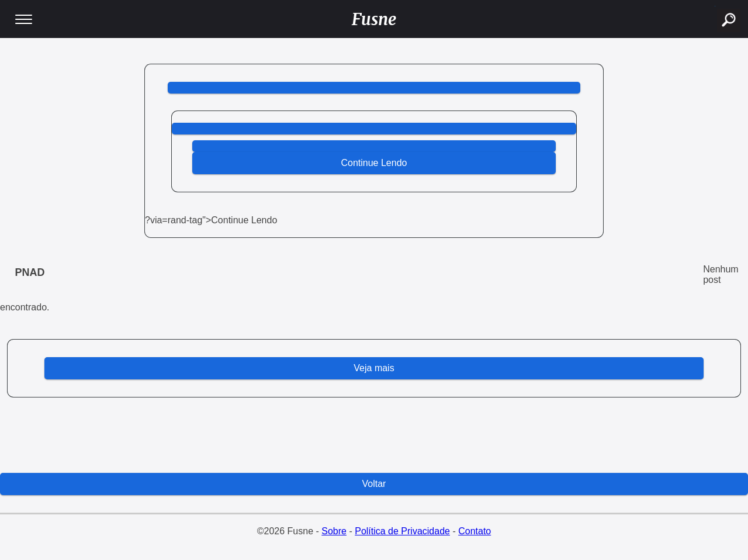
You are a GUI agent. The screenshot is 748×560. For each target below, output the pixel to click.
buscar (715, 6)
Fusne (374, 19)
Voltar (374, 484)
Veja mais (374, 368)
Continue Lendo (374, 163)
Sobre (334, 531)
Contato (475, 531)
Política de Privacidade (402, 531)
